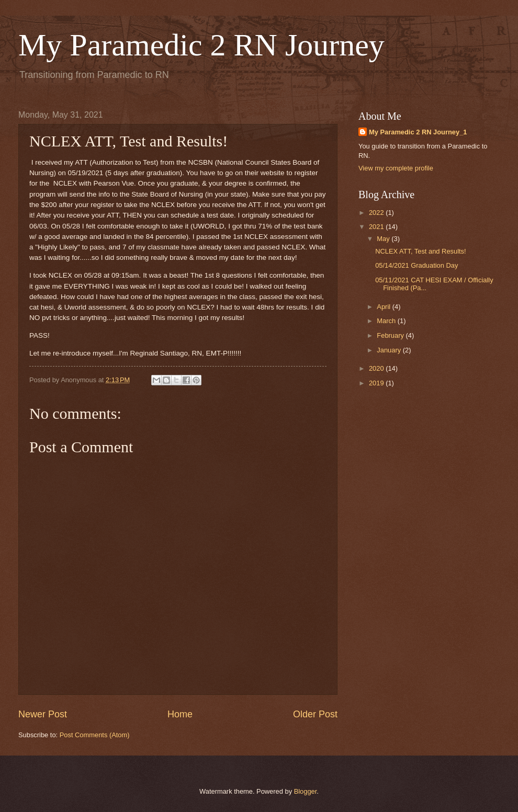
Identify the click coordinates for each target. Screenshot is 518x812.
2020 (377, 368)
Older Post (315, 714)
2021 (377, 227)
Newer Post (43, 714)
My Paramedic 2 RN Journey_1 (418, 132)
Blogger (306, 791)
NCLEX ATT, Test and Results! (420, 251)
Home (180, 714)
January (390, 350)
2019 (377, 383)
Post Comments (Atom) (95, 735)
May (384, 239)
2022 (377, 213)
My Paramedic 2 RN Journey (201, 45)
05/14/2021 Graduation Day (416, 265)
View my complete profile (396, 168)
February (391, 335)
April (384, 307)
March (387, 321)
